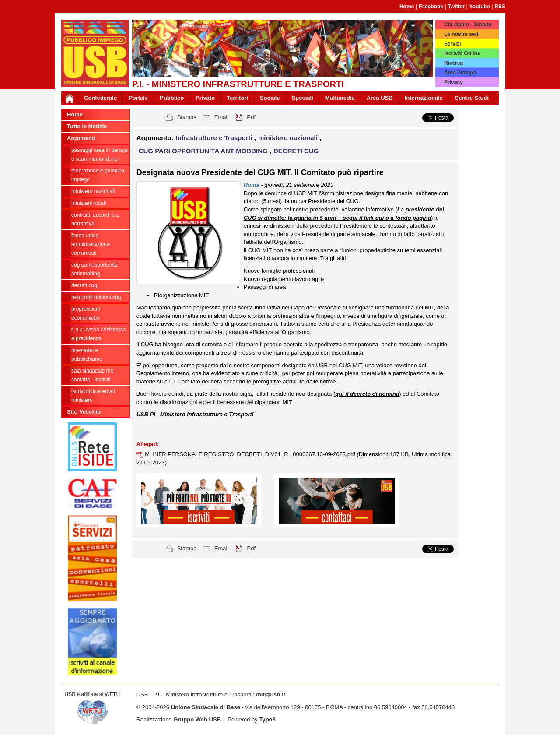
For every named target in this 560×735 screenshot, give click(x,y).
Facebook (431, 7)
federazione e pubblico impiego (98, 175)
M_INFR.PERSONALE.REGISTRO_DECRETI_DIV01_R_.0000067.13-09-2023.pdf (251, 454)
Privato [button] (205, 98)
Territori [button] (237, 98)
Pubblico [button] (172, 98)
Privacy (453, 82)
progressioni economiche (86, 313)
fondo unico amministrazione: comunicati (91, 244)
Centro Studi (472, 98)
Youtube (480, 7)
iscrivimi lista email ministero (93, 396)
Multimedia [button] (340, 98)
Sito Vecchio (84, 412)
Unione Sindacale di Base (206, 707)
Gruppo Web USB (197, 719)
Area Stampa (460, 73)
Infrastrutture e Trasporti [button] (215, 138)
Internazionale (424, 98)
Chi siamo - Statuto (468, 25)
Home (407, 7)
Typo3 (267, 719)
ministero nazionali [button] (289, 138)
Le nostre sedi (462, 34)
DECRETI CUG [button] (296, 151)
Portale (138, 98)
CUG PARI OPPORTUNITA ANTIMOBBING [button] (204, 151)
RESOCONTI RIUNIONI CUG (96, 297)
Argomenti (81, 138)
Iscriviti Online (462, 53)
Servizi (453, 44)
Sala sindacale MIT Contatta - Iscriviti (92, 375)
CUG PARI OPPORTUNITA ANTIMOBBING (94, 269)
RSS (500, 7)
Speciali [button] (303, 98)
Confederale (100, 98)
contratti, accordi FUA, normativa (96, 219)
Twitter (456, 7)
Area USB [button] (380, 98)
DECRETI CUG (84, 285)
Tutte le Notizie (87, 126)
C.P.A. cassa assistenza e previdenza (98, 334)
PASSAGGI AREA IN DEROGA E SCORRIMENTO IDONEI (100, 155)
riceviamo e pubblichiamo (87, 355)
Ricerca (453, 63)
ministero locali (89, 203)
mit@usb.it (271, 695)
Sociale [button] (270, 98)
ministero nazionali (93, 191)
